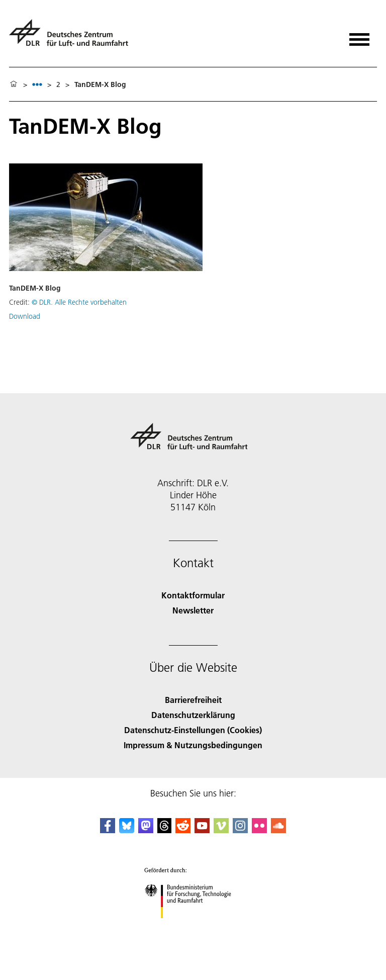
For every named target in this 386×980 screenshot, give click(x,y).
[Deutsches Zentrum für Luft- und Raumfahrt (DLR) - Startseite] (73, 37)
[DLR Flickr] (259, 830)
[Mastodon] (146, 830)
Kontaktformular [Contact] (193, 595)
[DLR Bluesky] (127, 830)
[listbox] (37, 84)
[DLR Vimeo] (221, 830)
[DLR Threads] (164, 830)
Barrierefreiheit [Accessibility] (193, 700)
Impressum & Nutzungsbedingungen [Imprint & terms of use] (193, 745)
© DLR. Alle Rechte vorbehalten (79, 302)
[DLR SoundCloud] (278, 830)
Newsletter (193, 610)
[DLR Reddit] (183, 830)
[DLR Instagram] (240, 830)
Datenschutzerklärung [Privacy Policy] (193, 715)
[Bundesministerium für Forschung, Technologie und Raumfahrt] (193, 927)
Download (25, 316)
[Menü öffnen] (359, 36)
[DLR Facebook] (108, 830)
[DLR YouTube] (202, 830)
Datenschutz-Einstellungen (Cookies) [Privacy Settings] (193, 730)
